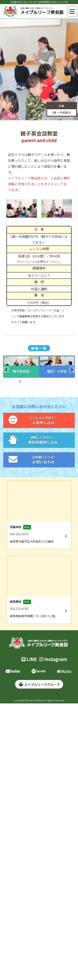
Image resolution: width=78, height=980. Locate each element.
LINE (29, 659)
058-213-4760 (60, 2)
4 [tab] (39, 381)
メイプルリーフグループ (39, 684)
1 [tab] (19, 381)
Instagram (53, 659)
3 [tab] (33, 381)
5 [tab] (46, 381)
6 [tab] (52, 381)
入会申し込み (39, 420)
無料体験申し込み (39, 440)
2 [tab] (26, 381)
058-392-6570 (31, 2)
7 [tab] (59, 381)
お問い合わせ (39, 460)
